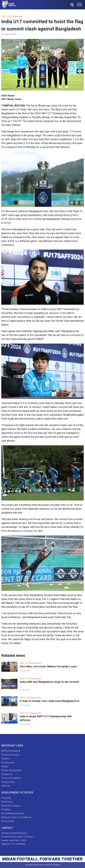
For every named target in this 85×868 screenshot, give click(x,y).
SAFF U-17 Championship (12, 16)
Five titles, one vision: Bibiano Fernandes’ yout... (49, 666)
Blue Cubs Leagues (11, 806)
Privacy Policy (8, 782)
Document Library (10, 755)
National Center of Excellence (16, 817)
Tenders (5, 759)
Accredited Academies (13, 813)
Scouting (6, 809)
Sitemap (6, 786)
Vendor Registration (11, 770)
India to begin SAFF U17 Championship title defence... (46, 718)
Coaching (6, 798)
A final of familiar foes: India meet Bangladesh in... (50, 701)
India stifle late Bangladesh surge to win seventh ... (50, 684)
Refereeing (7, 802)
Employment (8, 762)
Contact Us (7, 774)
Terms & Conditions (11, 778)
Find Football (8, 821)
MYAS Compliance (11, 751)
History (5, 766)
